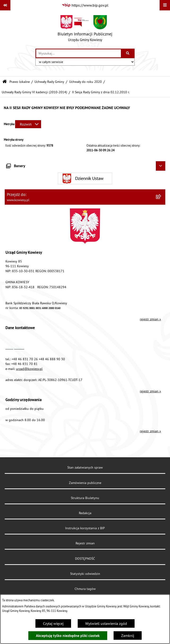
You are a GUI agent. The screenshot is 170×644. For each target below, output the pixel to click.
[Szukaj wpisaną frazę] (128, 53)
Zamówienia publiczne (85, 483)
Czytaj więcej (53, 623)
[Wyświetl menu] (165, 5)
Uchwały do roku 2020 (85, 82)
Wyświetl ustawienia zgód (106, 623)
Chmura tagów (85, 589)
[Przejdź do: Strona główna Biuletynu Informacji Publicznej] (5, 82)
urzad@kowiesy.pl (29, 369)
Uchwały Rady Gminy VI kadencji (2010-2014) (34, 92)
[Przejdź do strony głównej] (85, 30)
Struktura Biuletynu (85, 498)
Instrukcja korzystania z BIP (85, 528)
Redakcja (85, 513)
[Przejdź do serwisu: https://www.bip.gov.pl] (85, 5)
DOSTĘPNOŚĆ (85, 559)
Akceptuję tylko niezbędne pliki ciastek (68, 636)
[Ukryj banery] (161, 166)
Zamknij (128, 636)
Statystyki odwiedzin (85, 574)
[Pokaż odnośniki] (5, 5)
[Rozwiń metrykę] (28, 124)
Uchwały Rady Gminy (49, 82)
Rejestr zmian (85, 543)
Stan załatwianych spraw (85, 467)
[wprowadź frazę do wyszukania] (79, 53)
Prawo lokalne (20, 82)
